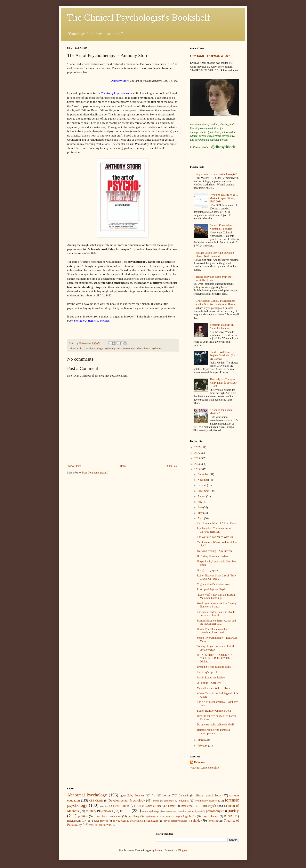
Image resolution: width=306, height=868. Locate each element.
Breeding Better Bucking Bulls (214, 667)
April (201, 518)
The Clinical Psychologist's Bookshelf (139, 17)
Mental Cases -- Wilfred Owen (214, 688)
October (202, 485)
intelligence (187, 806)
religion (71, 821)
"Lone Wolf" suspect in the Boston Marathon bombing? (216, 596)
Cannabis (184, 796)
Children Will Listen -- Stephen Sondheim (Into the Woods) (223, 355)
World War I (105, 825)
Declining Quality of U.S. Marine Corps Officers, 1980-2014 (224, 198)
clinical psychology (93, 348)
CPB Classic (96, 801)
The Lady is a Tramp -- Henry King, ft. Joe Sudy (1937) (223, 383)
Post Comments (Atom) (95, 473)
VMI (92, 825)
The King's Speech (207, 672)
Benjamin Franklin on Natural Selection (222, 326)
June (200, 508)
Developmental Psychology (127, 800)
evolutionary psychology (208, 801)
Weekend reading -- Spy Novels (214, 551)
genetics (104, 806)
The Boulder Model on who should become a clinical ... (216, 614)
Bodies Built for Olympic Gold (214, 711)
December (203, 474)
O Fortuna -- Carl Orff (209, 683)
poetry (233, 811)
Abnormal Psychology (87, 795)
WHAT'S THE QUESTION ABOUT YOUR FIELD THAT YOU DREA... (217, 658)
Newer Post (74, 466)
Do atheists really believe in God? (215, 725)
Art (153, 796)
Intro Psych (208, 806)
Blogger (182, 850)
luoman (159, 850)
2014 (197, 464)
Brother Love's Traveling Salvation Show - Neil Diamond (215, 254)
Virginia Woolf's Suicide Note (213, 584)
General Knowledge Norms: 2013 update (221, 227)
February (203, 746)
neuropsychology (151, 811)
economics (169, 801)
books (79, 348)
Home (123, 466)
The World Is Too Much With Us (215, 537)
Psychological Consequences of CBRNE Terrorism (214, 530)
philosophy (213, 811)
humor (172, 806)
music (125, 811)
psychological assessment (158, 817)
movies (108, 811)
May (200, 513)
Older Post (172, 466)
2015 (197, 458)
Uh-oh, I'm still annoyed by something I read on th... (212, 631)
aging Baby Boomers (132, 796)
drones (156, 801)
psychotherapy (211, 816)
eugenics (184, 801)
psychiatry (133, 816)
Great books (121, 806)
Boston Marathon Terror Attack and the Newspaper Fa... (216, 622)
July (200, 502)
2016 (197, 453)
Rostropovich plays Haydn (211, 589)
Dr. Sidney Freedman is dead (213, 556)
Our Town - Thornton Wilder (210, 56)
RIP (84, 821)
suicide (196, 821)
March (201, 740)
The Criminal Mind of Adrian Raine (217, 523)
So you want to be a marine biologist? (216, 174)
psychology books (113, 348)
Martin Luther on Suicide (211, 678)
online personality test (191, 811)
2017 (197, 447)
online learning (170, 811)
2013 (197, 469)
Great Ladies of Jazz (149, 806)
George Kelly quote (208, 570)
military (91, 811)
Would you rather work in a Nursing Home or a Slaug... (217, 605)
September (204, 491)
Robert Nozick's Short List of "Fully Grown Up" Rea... (217, 577)
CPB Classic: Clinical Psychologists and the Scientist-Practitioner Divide (215, 302)
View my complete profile (204, 768)
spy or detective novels (176, 821)
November (204, 480)
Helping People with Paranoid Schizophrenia (213, 731)
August (202, 496)
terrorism (213, 821)
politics (83, 816)
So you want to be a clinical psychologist (143, 348)
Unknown (200, 762)
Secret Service (100, 821)
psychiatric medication (108, 816)
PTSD (228, 816)
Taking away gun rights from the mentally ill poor (213, 278)
